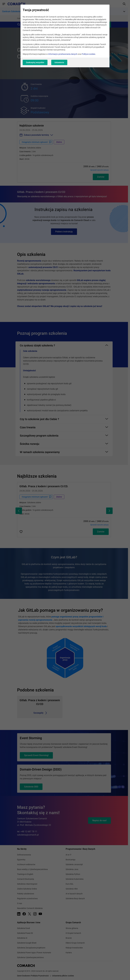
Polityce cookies (89, 54)
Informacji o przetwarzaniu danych (63, 54)
